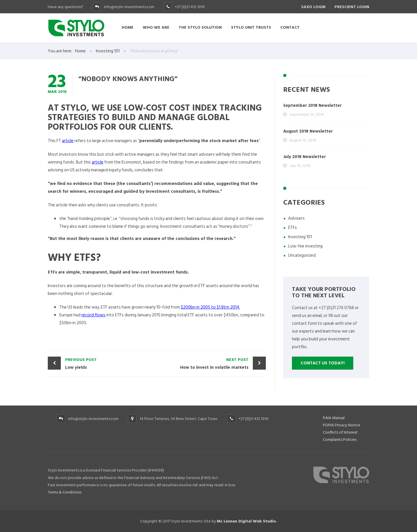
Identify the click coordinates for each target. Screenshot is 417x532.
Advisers (296, 218)
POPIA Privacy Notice (342, 425)
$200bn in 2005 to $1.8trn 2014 (210, 307)
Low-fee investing (305, 246)
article (68, 141)
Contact (290, 27)
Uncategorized (302, 255)
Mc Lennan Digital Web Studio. (247, 521)
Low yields (110, 363)
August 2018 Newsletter (308, 131)
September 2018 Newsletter (312, 106)
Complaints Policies (340, 440)
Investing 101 (300, 237)
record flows (93, 315)
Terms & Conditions (65, 492)
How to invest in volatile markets (204, 363)
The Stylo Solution (200, 27)
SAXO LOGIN (313, 7)
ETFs (292, 228)
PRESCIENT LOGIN (352, 7)
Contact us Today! (323, 363)
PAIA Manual (334, 418)
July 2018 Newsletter (304, 157)
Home (128, 27)
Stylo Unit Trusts (251, 27)
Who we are (156, 27)
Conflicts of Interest (340, 432)
